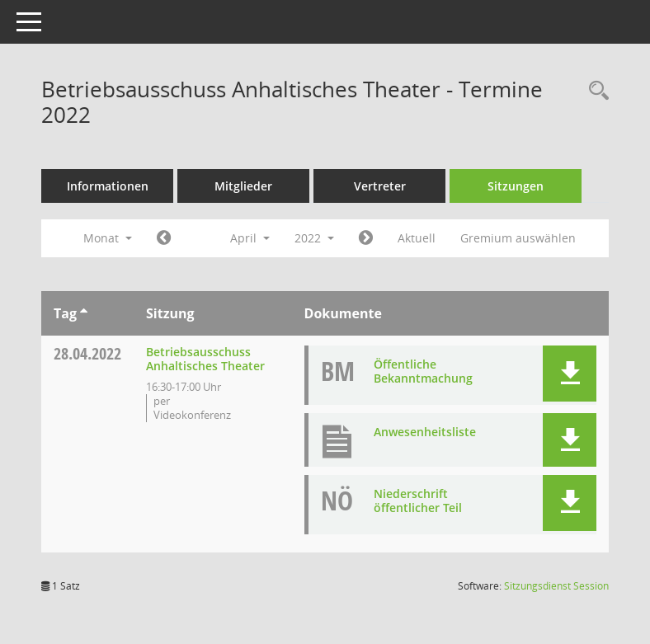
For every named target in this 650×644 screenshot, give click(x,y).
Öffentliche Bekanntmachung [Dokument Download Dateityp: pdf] (423, 371)
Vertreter (380, 186)
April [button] (250, 238)
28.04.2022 (87, 353)
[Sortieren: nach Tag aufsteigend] (84, 313)
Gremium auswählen (518, 238)
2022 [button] (314, 238)
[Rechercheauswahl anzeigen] (595, 91)
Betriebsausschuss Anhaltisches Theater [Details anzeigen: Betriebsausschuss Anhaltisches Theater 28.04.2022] (205, 359)
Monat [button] (108, 238)
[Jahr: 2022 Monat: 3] (164, 238)
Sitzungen (516, 186)
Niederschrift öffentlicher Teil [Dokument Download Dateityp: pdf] (418, 501)
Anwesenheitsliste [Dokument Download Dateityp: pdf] (425, 432)
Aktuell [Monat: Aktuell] (417, 238)
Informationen (108, 186)
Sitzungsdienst (556, 586)
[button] (570, 374)
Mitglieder (243, 186)
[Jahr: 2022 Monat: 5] (366, 238)
